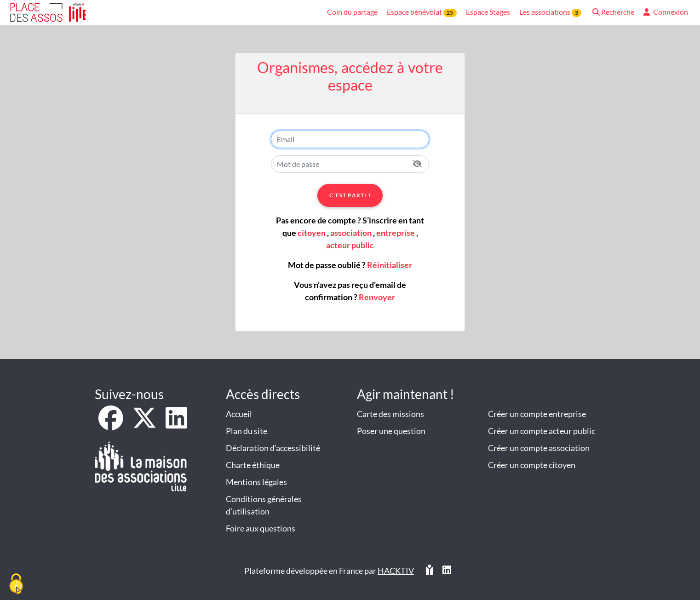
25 (450, 13)
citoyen (312, 233)
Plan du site (247, 431)
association (351, 233)
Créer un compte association (539, 448)
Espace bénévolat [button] (422, 12)
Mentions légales (256, 482)
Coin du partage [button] (352, 12)
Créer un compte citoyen (532, 465)
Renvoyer (377, 297)
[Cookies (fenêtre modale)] (16, 584)
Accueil (239, 414)
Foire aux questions (261, 528)
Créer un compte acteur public (542, 431)
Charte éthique (253, 465)
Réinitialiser (390, 265)
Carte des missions (390, 414)
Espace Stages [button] (488, 12)
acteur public (350, 245)
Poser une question (391, 431)
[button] (612, 13)
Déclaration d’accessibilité (273, 448)
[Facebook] (112, 424)
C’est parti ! (350, 195)
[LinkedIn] (176, 424)
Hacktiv (396, 571)
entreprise (396, 233)
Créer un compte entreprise (537, 414)
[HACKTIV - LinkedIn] (447, 571)
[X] (145, 424)
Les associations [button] (550, 12)
